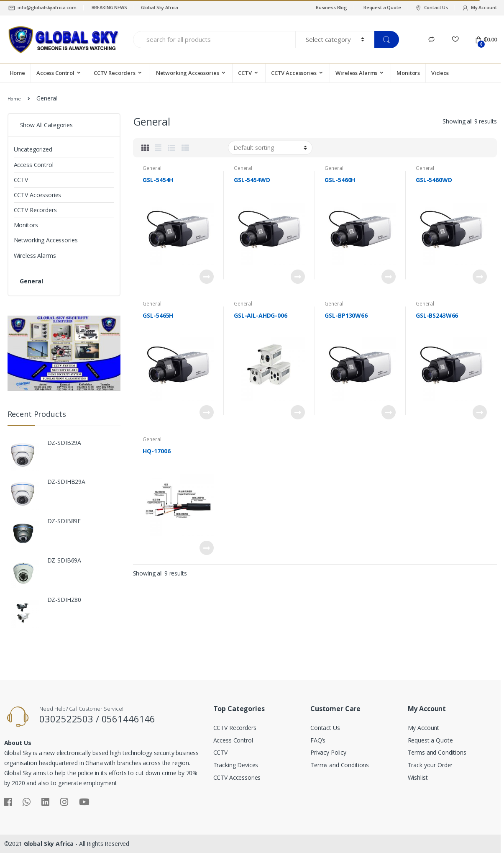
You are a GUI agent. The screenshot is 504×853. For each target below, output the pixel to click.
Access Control (55, 73)
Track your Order (430, 765)
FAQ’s (318, 740)
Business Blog (331, 7)
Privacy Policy (328, 752)
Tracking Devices (236, 765)
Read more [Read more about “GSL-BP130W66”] (388, 412)
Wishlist (418, 777)
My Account (479, 8)
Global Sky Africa (160, 7)
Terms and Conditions (340, 765)
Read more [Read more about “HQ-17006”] (206, 548)
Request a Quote (382, 7)
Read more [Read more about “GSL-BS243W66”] (479, 412)
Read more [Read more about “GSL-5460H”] (388, 277)
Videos (440, 73)
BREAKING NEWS (109, 7)
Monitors (408, 73)
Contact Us (431, 8)
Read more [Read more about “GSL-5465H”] (206, 412)
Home (17, 73)
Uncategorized (33, 149)
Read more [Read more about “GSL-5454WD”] (297, 277)
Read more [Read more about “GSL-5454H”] (206, 277)
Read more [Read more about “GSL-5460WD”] (479, 277)
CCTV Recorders (115, 73)
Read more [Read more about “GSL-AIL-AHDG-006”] (297, 412)
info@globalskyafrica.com (42, 8)
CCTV (245, 73)
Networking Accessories (187, 73)
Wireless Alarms (356, 73)
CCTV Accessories (294, 73)
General (152, 168)
